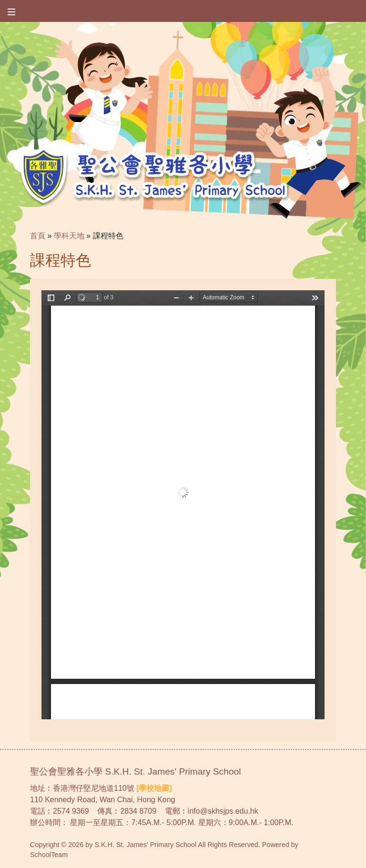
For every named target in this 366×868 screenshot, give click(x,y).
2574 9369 (71, 811)
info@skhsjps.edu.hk (223, 811)
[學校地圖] (154, 788)
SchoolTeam (49, 855)
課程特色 (108, 236)
